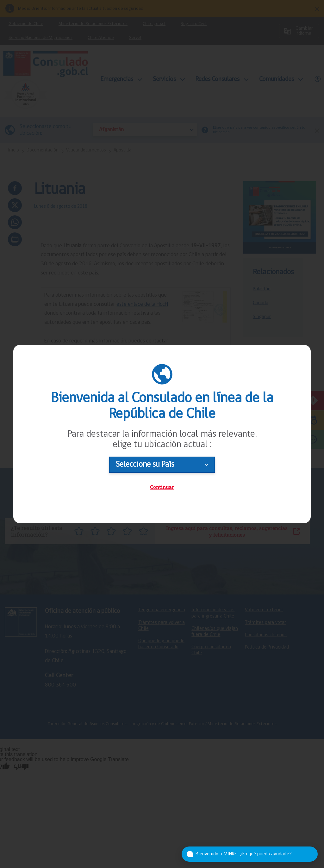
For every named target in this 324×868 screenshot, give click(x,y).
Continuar (162, 487)
